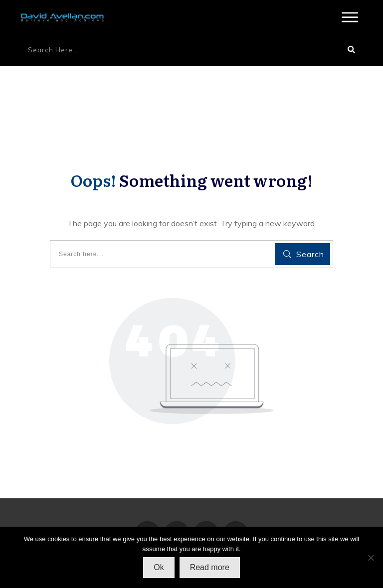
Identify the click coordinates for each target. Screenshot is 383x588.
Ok (159, 567)
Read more (210, 567)
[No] (371, 558)
